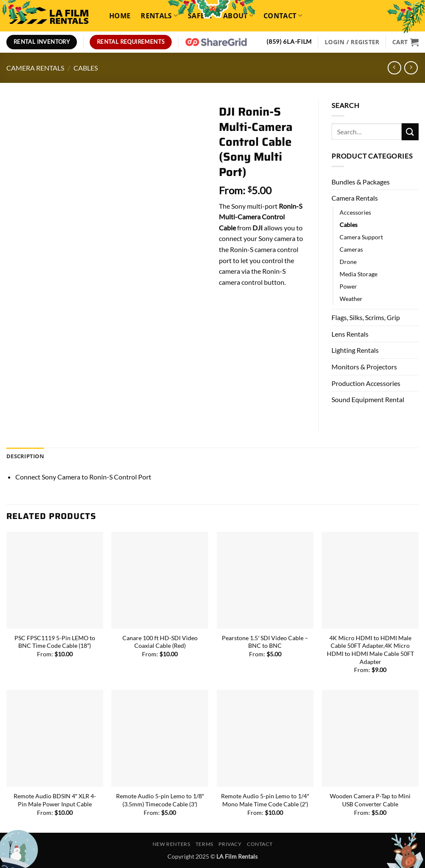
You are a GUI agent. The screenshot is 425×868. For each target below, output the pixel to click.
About (238, 16)
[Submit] (410, 132)
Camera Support (361, 237)
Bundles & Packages (361, 182)
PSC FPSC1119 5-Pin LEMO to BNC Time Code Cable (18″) (55, 642)
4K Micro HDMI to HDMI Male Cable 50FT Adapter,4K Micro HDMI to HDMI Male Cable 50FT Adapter (370, 650)
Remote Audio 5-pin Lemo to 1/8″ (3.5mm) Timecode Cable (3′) (160, 800)
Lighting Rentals (355, 350)
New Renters (171, 844)
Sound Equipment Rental (368, 399)
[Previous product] (411, 68)
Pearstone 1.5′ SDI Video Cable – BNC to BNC (265, 642)
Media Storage (358, 274)
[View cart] (405, 42)
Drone (348, 262)
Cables (86, 68)
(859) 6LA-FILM (289, 42)
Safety (200, 16)
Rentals (159, 16)
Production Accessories (366, 383)
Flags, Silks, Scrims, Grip (366, 317)
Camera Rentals (35, 68)
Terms (204, 844)
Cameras (351, 249)
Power (348, 286)
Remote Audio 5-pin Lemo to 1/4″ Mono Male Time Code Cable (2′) (265, 800)
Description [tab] (25, 456)
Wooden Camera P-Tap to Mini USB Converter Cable (370, 800)
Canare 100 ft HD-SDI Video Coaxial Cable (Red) (160, 642)
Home (120, 16)
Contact (283, 16)
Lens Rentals (350, 334)
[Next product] (394, 68)
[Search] (411, 16)
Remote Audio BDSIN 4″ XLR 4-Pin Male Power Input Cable (55, 800)
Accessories (355, 212)
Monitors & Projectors (364, 367)
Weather (351, 299)
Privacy (230, 844)
